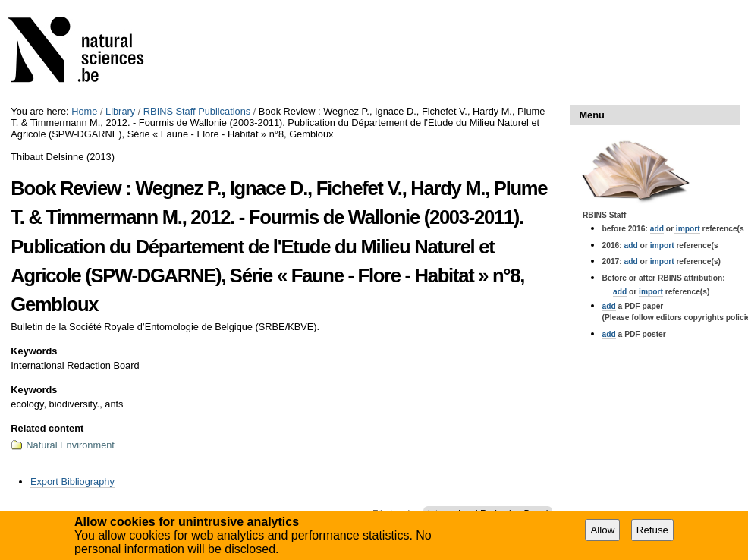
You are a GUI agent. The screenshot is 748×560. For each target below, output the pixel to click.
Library (120, 111)
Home (84, 111)
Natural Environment (70, 445)
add (657, 229)
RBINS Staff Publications (197, 111)
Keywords (34, 351)
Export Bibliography (72, 481)
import (687, 229)
